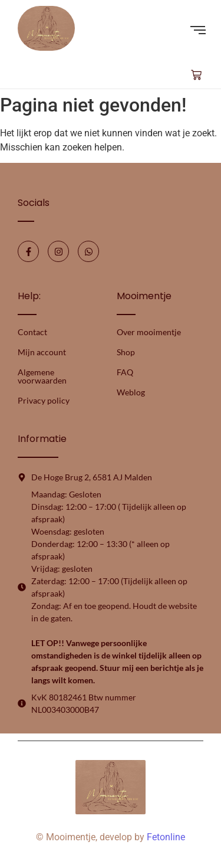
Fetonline (166, 837)
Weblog (131, 392)
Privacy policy (44, 400)
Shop (126, 352)
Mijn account (42, 352)
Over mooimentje (149, 332)
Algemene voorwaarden (42, 376)
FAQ (125, 372)
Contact (32, 332)
